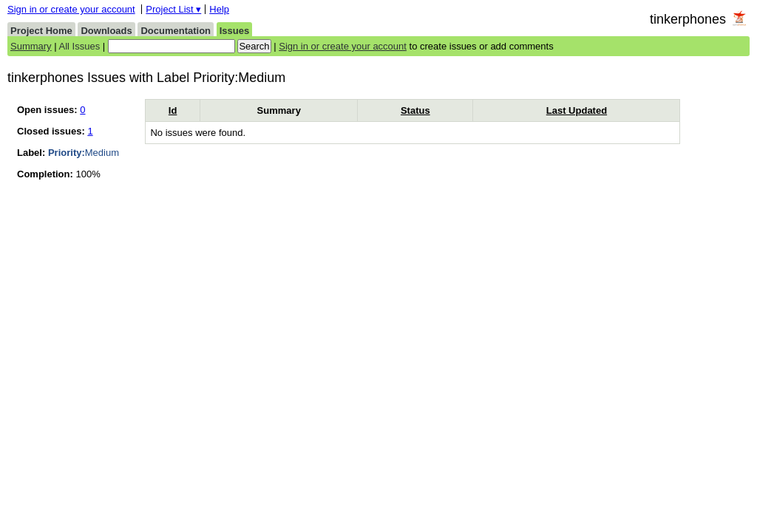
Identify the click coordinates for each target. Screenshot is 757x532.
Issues (234, 31)
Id (173, 110)
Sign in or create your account (71, 9)
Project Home (41, 31)
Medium (84, 153)
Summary (31, 46)
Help (219, 9)
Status (415, 110)
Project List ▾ (173, 9)
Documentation (176, 31)
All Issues (80, 46)
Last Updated (577, 110)
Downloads (106, 31)
